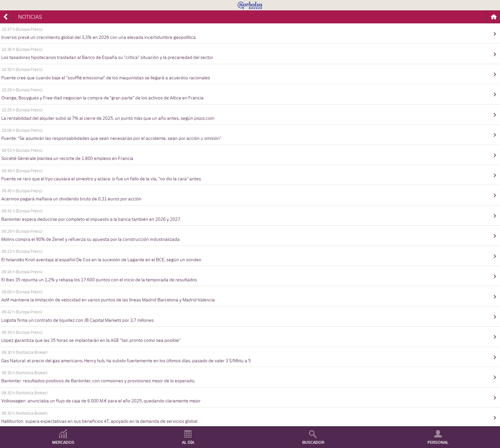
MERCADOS (63, 442)
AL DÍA (188, 442)
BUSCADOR (313, 442)
